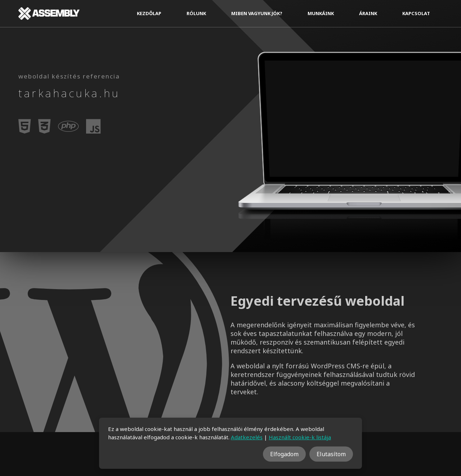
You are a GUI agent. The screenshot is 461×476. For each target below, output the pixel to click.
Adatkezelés (247, 437)
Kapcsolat (416, 13)
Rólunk (196, 13)
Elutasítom (331, 454)
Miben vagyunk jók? (257, 13)
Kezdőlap (149, 13)
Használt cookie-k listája (300, 437)
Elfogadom (284, 454)
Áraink (368, 13)
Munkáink (321, 13)
